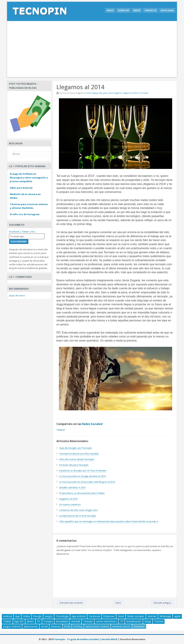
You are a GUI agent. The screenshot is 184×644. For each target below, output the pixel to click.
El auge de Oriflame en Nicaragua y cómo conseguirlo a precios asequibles (29, 178)
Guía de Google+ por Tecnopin (76, 448)
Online (26, 616)
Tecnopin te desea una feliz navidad (79, 454)
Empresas (109, 616)
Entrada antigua (162, 603)
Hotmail (75, 621)
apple (177, 616)
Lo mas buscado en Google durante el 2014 (82, 476)
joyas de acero (17, 295)
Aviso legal (167, 10)
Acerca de (123, 10)
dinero (30, 621)
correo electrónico (106, 621)
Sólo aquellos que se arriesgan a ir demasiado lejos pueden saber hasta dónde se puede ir (109, 521)
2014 (89, 93)
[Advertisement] (92, 49)
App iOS (19, 621)
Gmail (44, 626)
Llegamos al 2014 (130, 93)
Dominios (139, 626)
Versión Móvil (109, 639)
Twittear (61, 430)
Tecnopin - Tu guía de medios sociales (76, 639)
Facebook (14, 232)
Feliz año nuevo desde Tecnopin (77, 459)
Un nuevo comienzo (70, 504)
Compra (48, 621)
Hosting (78, 626)
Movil (121, 616)
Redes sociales (136, 616)
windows (56, 626)
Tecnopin (144, 93)
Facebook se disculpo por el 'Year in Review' (83, 471)
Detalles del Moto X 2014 (72, 487)
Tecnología (62, 616)
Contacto (150, 10)
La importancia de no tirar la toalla (77, 516)
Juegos (49, 616)
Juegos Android (12, 626)
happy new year (100, 93)
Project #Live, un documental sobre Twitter (82, 493)
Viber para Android (21, 188)
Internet (152, 616)
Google (37, 616)
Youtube (88, 621)
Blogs (148, 621)
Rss (33, 232)
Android (8, 616)
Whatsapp (165, 616)
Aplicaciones (31, 626)
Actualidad (62, 621)
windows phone (121, 626)
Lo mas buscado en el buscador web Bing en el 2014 (87, 482)
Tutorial (159, 621)
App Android (79, 616)
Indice (137, 10)
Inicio (110, 10)
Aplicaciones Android (97, 626)
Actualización (134, 621)
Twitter (25, 232)
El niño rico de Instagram (25, 214)
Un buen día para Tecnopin (74, 465)
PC (39, 621)
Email (67, 626)
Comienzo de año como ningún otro (78, 510)
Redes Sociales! (92, 424)
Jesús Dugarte (115, 93)
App (17, 616)
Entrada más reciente (71, 603)
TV (122, 621)
